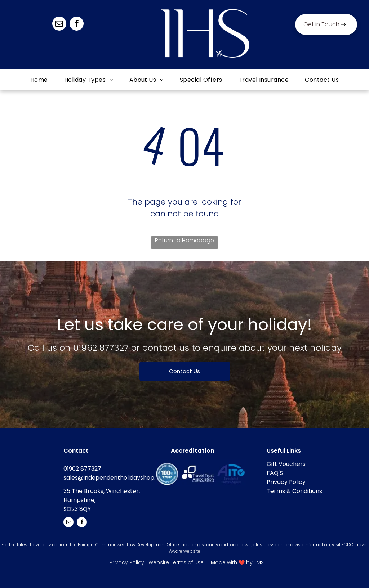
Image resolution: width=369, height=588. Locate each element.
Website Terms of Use (176, 562)
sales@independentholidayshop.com (116, 478)
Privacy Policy (286, 482)
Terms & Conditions (294, 491)
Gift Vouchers (286, 464)
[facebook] (77, 24)
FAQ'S (275, 473)
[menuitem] (40, 80)
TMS (259, 562)
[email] (59, 24)
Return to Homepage (184, 240)
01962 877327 (101, 348)
